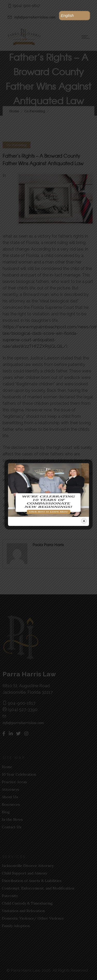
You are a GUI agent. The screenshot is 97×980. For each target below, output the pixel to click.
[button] (75, 16)
